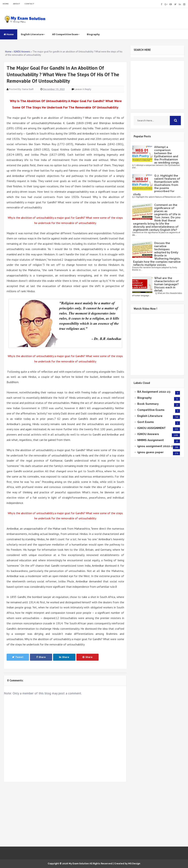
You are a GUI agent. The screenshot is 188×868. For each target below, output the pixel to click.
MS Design (134, 864)
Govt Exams (146, 422)
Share (41, 657)
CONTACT (29, 4)
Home (9, 34)
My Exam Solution (79, 864)
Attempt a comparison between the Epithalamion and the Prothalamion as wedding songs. (167, 155)
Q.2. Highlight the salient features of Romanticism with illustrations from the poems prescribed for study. (157, 185)
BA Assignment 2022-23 (154, 392)
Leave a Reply (83, 89)
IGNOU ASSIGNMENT (152, 428)
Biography (93, 34)
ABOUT (17, 4)
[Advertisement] (65, 814)
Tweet (18, 657)
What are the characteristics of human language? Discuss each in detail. (166, 284)
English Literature (33, 34)
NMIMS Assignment (151, 440)
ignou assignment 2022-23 (156, 446)
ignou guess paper (150, 452)
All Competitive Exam (66, 34)
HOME (6, 4)
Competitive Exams (151, 410)
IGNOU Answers (148, 434)
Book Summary (148, 404)
